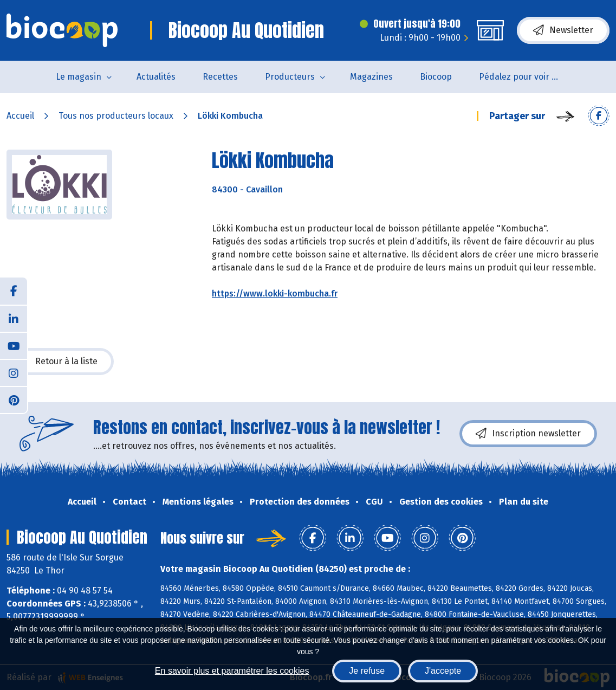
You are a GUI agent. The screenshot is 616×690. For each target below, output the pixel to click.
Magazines (371, 77)
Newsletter (563, 30)
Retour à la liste (60, 362)
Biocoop (436, 77)
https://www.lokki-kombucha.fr (275, 294)
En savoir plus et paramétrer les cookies (232, 671)
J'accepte (443, 671)
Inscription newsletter (528, 434)
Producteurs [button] (290, 77)
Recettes (220, 77)
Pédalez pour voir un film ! (526, 77)
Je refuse (367, 671)
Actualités (156, 77)
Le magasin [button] (79, 77)
